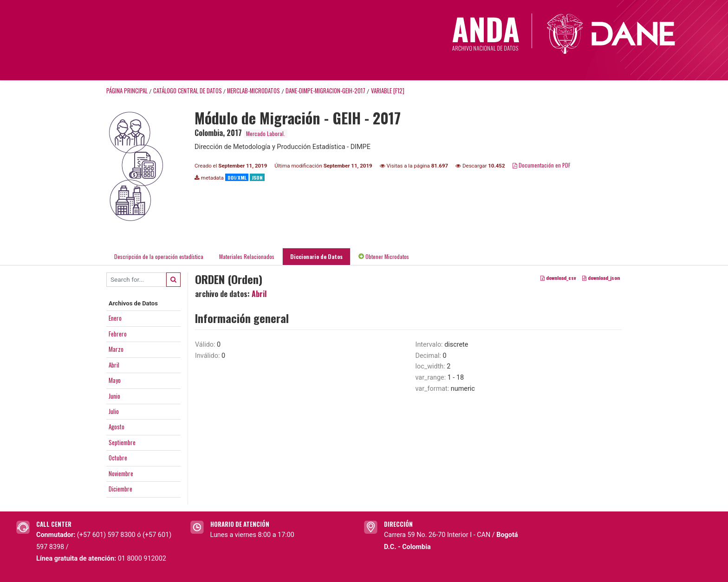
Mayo (115, 380)
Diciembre (120, 489)
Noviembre (121, 473)
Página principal (127, 91)
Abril (114, 365)
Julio (114, 411)
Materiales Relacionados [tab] (247, 256)
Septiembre (122, 442)
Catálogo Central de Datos (188, 91)
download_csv (558, 278)
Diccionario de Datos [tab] (316, 256)
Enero (115, 318)
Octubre (118, 458)
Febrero (118, 334)
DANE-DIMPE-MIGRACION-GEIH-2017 (325, 91)
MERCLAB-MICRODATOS (253, 91)
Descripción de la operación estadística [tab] (159, 256)
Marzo (116, 349)
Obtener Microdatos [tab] (384, 256)
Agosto (117, 427)
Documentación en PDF (542, 165)
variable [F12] (388, 91)
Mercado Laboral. (266, 133)
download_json (601, 278)
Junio (114, 396)
